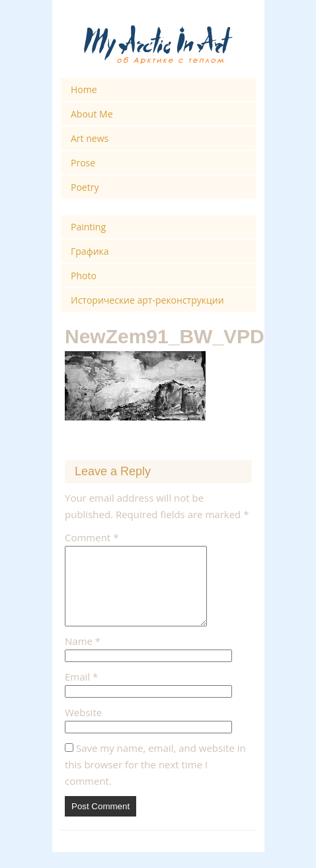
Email (81, 692)
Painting (88, 227)
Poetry (85, 187)
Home (84, 89)
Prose (83, 163)
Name (83, 657)
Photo (84, 276)
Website (83, 728)
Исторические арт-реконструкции (147, 300)
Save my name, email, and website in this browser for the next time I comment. (155, 780)
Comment (92, 537)
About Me (92, 114)
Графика (90, 251)
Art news (90, 138)
